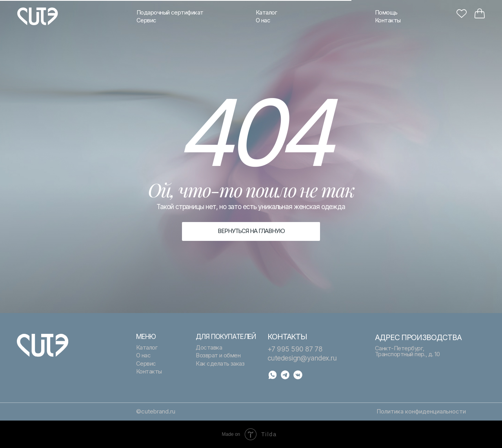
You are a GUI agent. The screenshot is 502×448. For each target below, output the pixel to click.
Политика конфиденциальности (421, 412)
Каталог (266, 13)
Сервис (146, 20)
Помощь (386, 13)
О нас (263, 20)
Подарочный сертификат (170, 13)
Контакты (388, 20)
